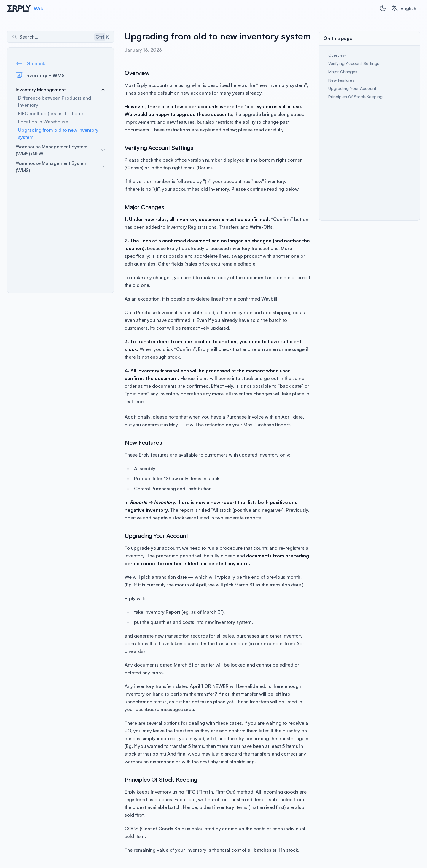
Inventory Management (60, 90)
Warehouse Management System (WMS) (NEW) (60, 150)
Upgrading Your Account (352, 88)
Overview (337, 55)
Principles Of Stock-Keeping (355, 97)
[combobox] (404, 8)
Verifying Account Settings (354, 63)
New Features (341, 80)
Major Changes (343, 72)
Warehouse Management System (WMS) (60, 167)
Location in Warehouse (43, 122)
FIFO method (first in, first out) (50, 113)
